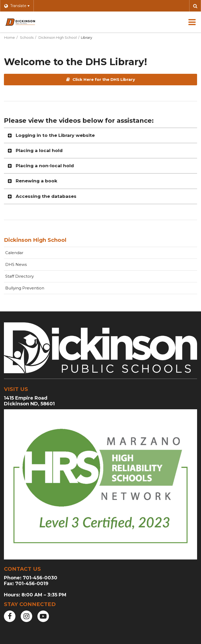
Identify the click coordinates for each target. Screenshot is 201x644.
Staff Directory (19, 276)
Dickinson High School (58, 37)
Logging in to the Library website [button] (55, 135)
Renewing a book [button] (37, 181)
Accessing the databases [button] (46, 196)
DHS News (16, 264)
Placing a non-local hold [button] (45, 166)
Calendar (14, 253)
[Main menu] (192, 22)
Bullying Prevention (25, 288)
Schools (27, 37)
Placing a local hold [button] (39, 150)
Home (10, 37)
